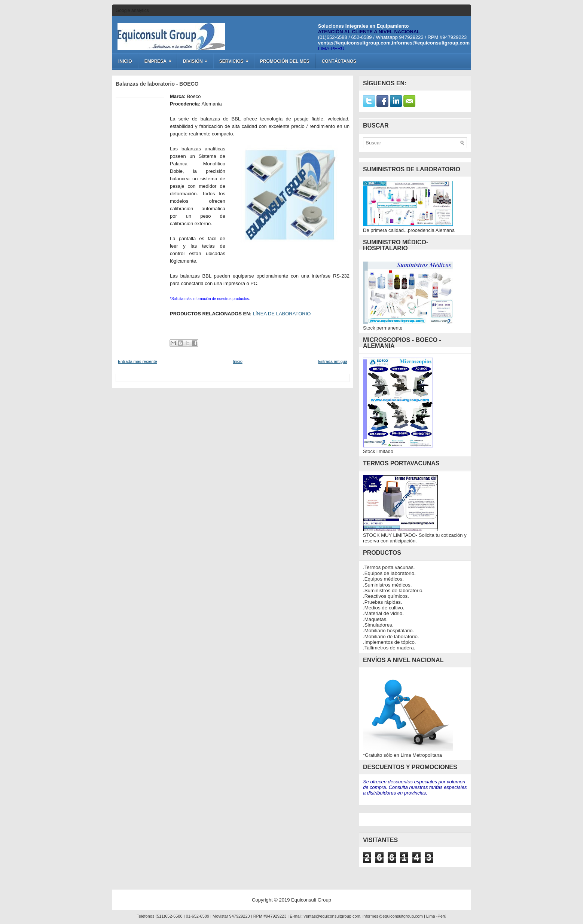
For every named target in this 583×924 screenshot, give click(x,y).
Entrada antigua (333, 361)
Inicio (125, 61)
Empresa (160, 59)
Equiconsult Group (311, 900)
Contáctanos (339, 61)
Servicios (236, 59)
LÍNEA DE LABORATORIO (283, 314)
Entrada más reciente (138, 361)
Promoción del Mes (285, 61)
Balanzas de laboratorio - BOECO (157, 84)
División (198, 59)
